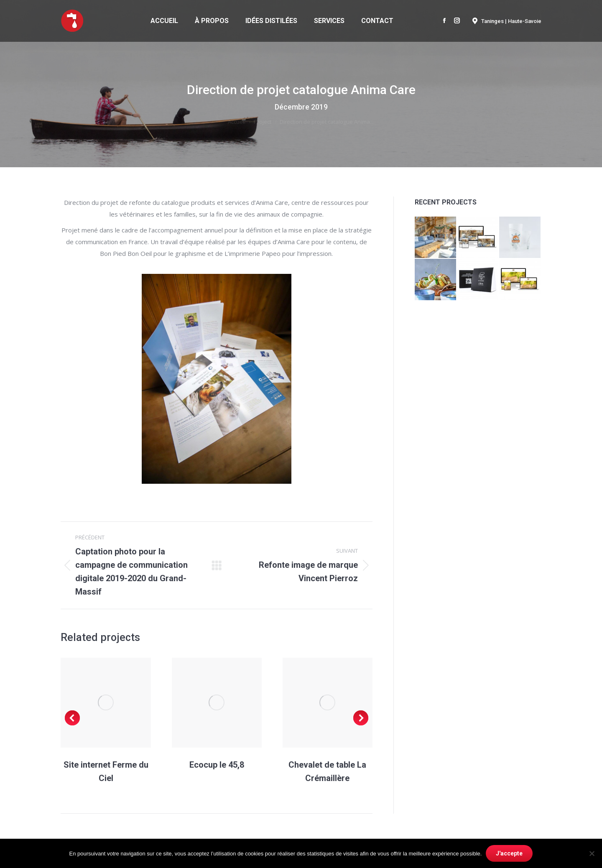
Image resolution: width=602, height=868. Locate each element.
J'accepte (509, 853)
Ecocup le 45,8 (217, 765)
